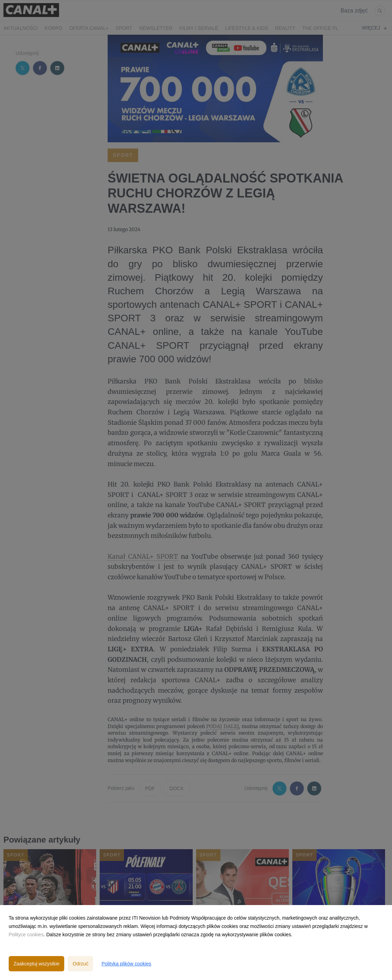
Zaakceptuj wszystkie (36, 964)
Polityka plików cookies (126, 964)
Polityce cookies (26, 935)
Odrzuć (80, 964)
